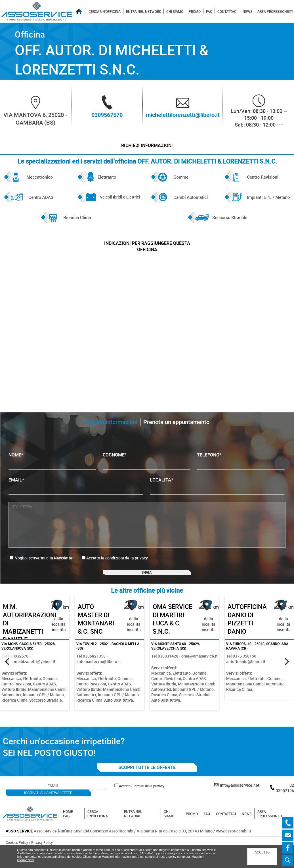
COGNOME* (146, 470)
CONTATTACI (227, 11)
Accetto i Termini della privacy (142, 803)
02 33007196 (285, 805)
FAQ (209, 11)
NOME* (52, 470)
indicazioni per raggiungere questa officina (147, 254)
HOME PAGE (68, 831)
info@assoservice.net (240, 802)
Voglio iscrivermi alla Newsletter (42, 568)
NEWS (247, 11)
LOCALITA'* (217, 495)
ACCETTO (262, 852)
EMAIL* (76, 495)
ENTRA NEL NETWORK (144, 11)
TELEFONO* (241, 470)
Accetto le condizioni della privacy (117, 568)
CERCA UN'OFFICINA (105, 11)
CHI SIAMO (175, 11)
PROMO (195, 11)
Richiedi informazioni (147, 148)
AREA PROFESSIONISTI (275, 11)
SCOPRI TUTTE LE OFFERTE (147, 785)
